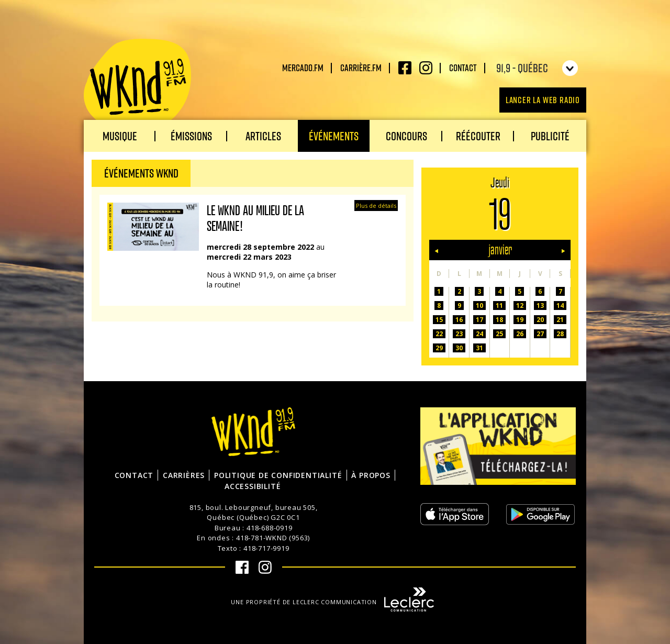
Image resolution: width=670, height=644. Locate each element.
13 (540, 306)
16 (459, 320)
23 (459, 334)
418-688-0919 (270, 528)
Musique (120, 136)
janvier (500, 250)
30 (459, 348)
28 (560, 334)
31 (479, 348)
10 (479, 306)
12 (520, 306)
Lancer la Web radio (543, 100)
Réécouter (478, 136)
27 (540, 334)
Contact (463, 68)
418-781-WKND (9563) (273, 538)
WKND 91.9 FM (137, 85)
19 (520, 320)
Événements (334, 136)
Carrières (184, 475)
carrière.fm (361, 68)
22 (439, 334)
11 (499, 306)
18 (499, 320)
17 (479, 320)
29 (439, 348)
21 (560, 320)
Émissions (191, 136)
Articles (263, 136)
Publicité (550, 136)
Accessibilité (253, 486)
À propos (371, 475)
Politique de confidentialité (278, 475)
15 (439, 320)
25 (499, 334)
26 (520, 334)
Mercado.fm (303, 68)
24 (479, 334)
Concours (406, 136)
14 (560, 306)
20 (540, 320)
